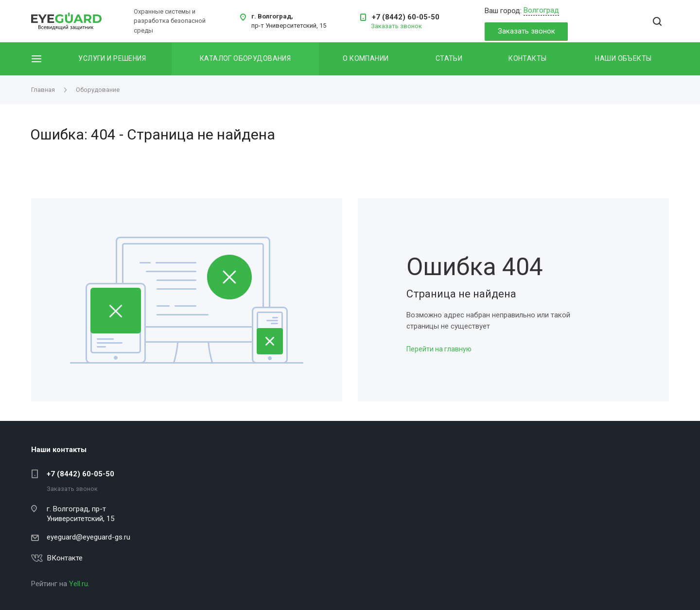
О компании (366, 58)
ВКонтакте (65, 558)
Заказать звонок (526, 31)
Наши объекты (623, 58)
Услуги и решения (112, 58)
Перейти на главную (439, 349)
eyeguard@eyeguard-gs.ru (88, 537)
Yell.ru (79, 584)
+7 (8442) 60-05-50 (406, 17)
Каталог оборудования (245, 58)
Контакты (527, 58)
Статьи (449, 58)
